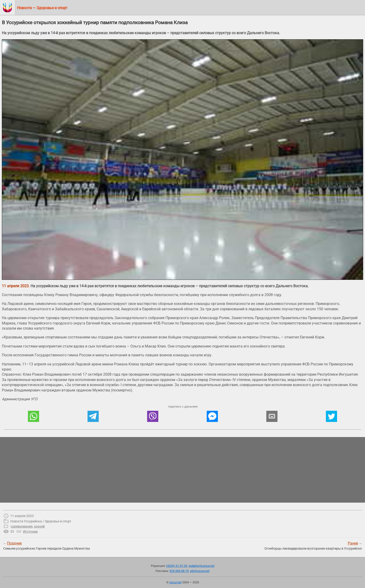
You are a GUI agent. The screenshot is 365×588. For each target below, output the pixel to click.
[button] (34, 416)
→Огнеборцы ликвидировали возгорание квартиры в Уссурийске (313, 546)
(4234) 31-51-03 (177, 566)
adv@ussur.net (200, 571)
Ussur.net (175, 582)
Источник (30, 531)
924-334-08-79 (179, 571)
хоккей (39, 526)
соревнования (22, 526)
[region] (182, 470)
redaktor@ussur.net (201, 566)
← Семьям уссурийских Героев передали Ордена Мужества (47, 546)
